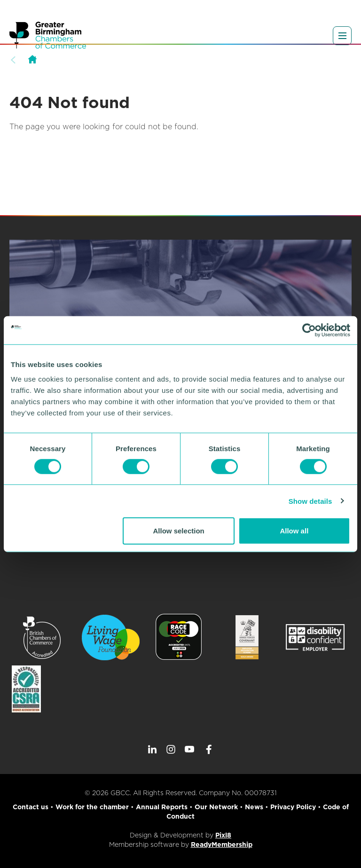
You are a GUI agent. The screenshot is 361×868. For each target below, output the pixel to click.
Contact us (31, 807)
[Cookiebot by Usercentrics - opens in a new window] (309, 330)
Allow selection (179, 531)
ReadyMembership (222, 845)
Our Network (216, 807)
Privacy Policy (293, 807)
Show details (310, 501)
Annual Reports (162, 807)
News (254, 807)
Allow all (294, 531)
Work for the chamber (92, 807)
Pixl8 (223, 835)
